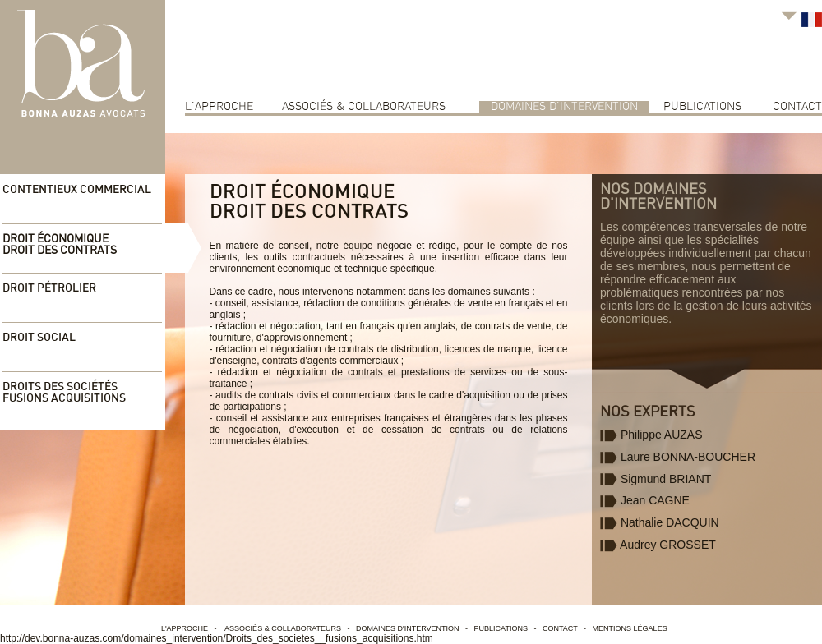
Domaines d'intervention (564, 107)
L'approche (219, 107)
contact (797, 107)
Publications (702, 107)
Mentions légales (630, 628)
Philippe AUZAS (651, 435)
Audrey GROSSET (658, 545)
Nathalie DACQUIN (660, 522)
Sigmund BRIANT (656, 479)
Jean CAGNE (645, 500)
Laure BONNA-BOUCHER (678, 457)
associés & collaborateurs (364, 107)
